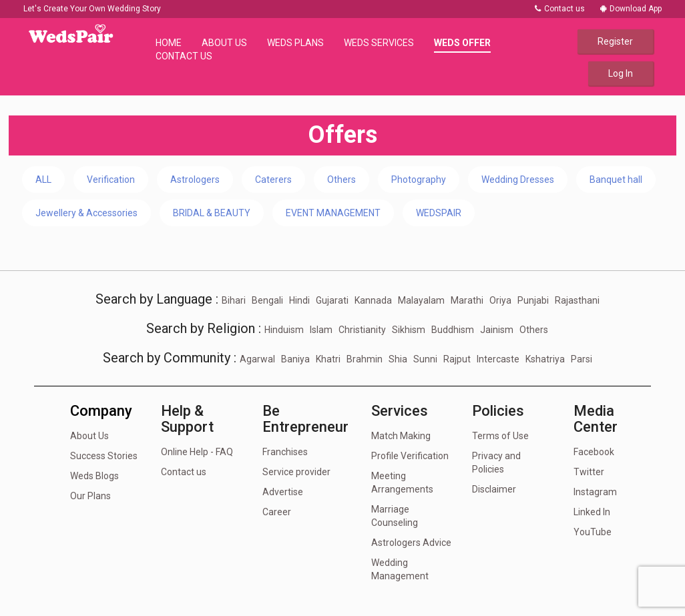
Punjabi (533, 300)
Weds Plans (295, 43)
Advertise (283, 492)
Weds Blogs (94, 476)
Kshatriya (545, 359)
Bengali (267, 300)
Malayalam (421, 300)
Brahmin (365, 359)
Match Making (401, 436)
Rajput (457, 359)
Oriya (500, 300)
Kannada (373, 300)
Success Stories (104, 456)
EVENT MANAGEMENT (333, 213)
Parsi (582, 359)
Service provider (296, 472)
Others (341, 180)
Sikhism (409, 330)
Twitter (589, 472)
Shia (398, 359)
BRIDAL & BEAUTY (212, 213)
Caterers (273, 180)
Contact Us (184, 56)
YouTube (593, 532)
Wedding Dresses (518, 180)
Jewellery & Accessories (86, 213)
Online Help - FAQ (197, 452)
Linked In (592, 512)
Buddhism (453, 330)
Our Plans (90, 496)
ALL (43, 180)
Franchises (285, 452)
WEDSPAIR (439, 213)
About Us (224, 43)
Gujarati (332, 300)
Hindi (299, 300)
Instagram (595, 492)
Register (615, 41)
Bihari (234, 300)
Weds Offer (462, 43)
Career (277, 512)
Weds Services (379, 43)
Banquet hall (616, 180)
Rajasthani (577, 300)
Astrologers (195, 180)
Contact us (560, 9)
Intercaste (498, 359)
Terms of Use (500, 436)
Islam (321, 330)
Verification (111, 180)
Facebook (594, 452)
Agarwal (257, 359)
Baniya (295, 359)
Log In (621, 73)
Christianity (362, 330)
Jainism (497, 330)
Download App (631, 9)
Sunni (425, 359)
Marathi (467, 300)
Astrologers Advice (411, 543)
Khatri (328, 359)
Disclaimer (494, 489)
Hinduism (284, 330)
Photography (419, 180)
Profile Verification (410, 456)
